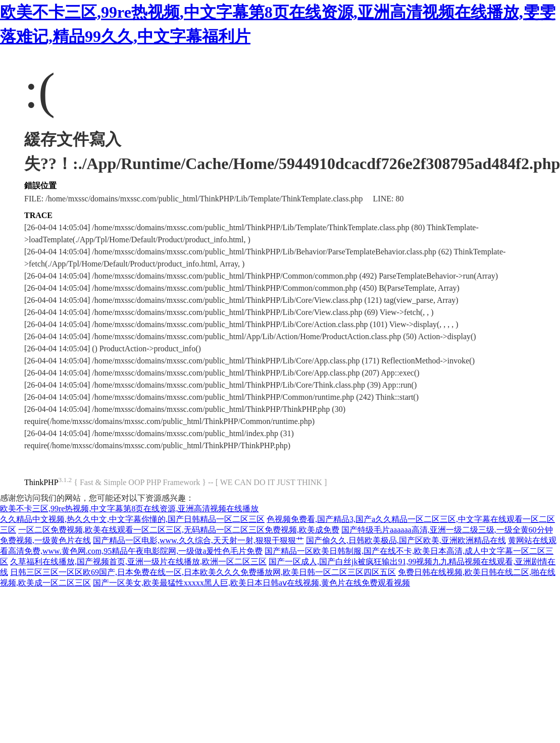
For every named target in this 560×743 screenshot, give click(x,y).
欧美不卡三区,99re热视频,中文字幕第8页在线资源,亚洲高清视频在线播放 (129, 509)
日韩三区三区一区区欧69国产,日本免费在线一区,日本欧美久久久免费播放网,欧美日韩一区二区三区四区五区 (203, 572)
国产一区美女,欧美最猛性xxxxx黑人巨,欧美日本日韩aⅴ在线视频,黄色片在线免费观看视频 (251, 583)
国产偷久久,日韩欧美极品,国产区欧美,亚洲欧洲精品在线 (406, 540)
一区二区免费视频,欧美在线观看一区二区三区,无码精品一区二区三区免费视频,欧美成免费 (179, 530)
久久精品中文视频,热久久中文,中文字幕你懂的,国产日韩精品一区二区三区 (132, 519)
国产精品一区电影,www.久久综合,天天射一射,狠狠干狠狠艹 (198, 540)
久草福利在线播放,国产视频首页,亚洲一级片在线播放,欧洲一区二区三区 (138, 562)
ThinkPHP (41, 482)
